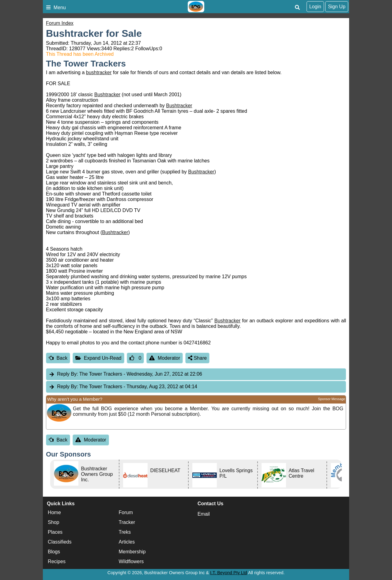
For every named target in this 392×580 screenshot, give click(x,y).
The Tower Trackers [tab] (125, 374)
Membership (132, 552)
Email (204, 514)
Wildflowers (131, 561)
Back (58, 358)
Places (55, 532)
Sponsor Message (332, 399)
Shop (53, 522)
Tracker (127, 522)
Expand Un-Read (98, 358)
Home (54, 512)
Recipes (57, 561)
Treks (125, 532)
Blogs (54, 552)
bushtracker (99, 72)
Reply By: (67, 374)
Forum (126, 512)
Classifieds (60, 542)
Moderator (165, 358)
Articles (127, 542)
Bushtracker (107, 95)
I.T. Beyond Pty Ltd (229, 573)
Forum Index (60, 23)
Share (197, 358)
